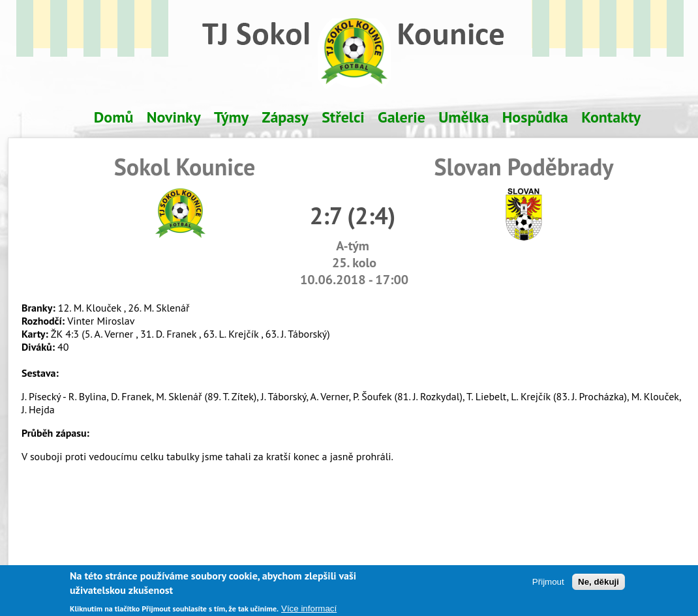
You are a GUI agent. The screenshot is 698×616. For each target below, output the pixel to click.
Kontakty (611, 117)
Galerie (402, 117)
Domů (114, 117)
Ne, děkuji (599, 586)
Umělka (463, 117)
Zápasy (285, 117)
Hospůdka (535, 117)
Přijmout (548, 586)
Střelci (343, 117)
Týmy (231, 117)
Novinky (174, 117)
